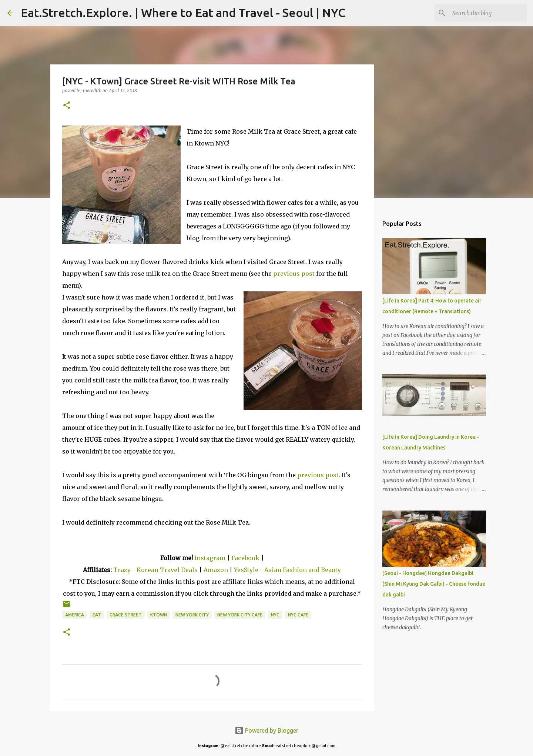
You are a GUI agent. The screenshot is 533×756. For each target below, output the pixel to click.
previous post (294, 274)
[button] (67, 106)
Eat (97, 615)
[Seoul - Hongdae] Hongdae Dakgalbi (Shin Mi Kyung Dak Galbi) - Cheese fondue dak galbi (434, 584)
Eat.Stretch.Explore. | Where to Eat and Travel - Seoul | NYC (183, 13)
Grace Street (126, 615)
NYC (275, 615)
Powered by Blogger (266, 730)
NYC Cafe (298, 615)
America (75, 615)
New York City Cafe (240, 615)
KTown (159, 615)
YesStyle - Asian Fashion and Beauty (287, 570)
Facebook (245, 558)
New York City (192, 615)
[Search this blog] (488, 13)
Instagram (210, 558)
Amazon (217, 570)
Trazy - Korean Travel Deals (155, 570)
